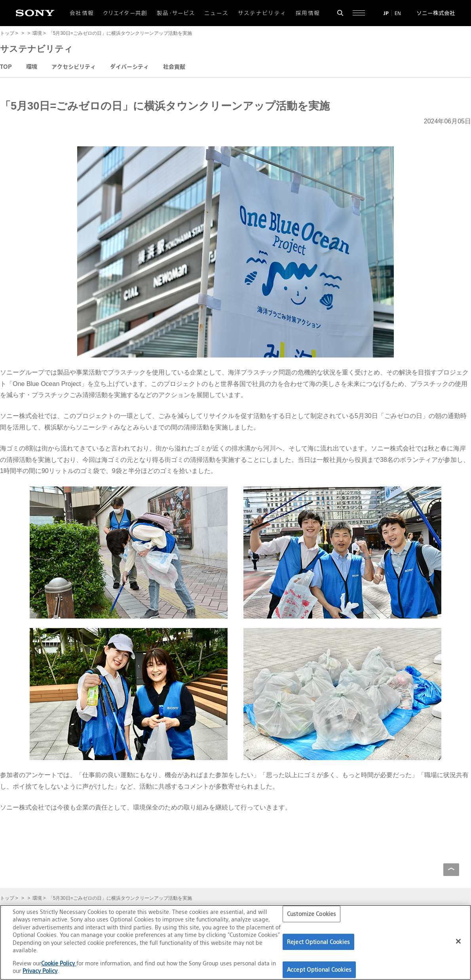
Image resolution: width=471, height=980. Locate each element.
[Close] (458, 941)
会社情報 (82, 13)
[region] (235, 942)
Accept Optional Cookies (319, 970)
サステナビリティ (262, 13)
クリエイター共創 (125, 13)
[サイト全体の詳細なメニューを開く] (359, 13)
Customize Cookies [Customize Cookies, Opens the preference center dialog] (311, 914)
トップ (7, 33)
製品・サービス (176, 13)
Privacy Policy (40, 971)
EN (398, 13)
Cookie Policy (59, 963)
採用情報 (308, 13)
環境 (37, 33)
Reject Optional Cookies (318, 942)
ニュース (216, 13)
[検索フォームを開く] (340, 13)
